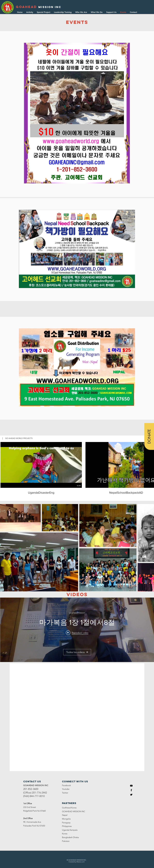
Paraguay (66, 823)
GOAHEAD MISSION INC (74, 811)
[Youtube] (131, 786)
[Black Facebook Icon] (131, 790)
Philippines (67, 826)
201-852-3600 (31, 789)
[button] (97, 12)
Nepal (65, 815)
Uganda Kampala (70, 830)
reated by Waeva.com (77, 862)
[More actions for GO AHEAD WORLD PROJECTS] (17, 438)
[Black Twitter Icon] (131, 795)
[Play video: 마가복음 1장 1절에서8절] (77, 633)
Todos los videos (77, 652)
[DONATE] (149, 436)
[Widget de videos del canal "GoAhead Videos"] (77, 630)
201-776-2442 (39, 793)
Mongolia (66, 819)
